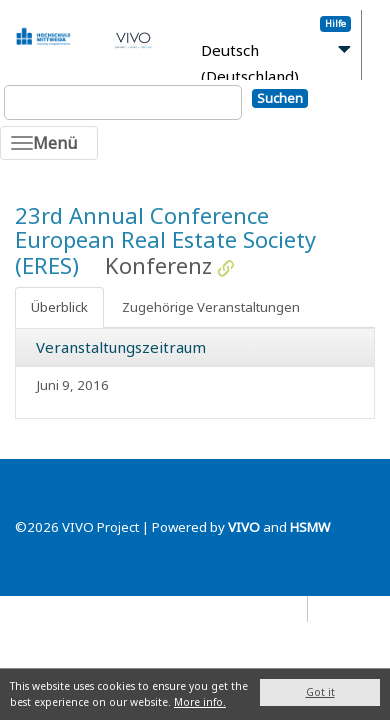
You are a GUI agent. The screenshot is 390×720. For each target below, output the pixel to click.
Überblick (59, 307)
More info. (200, 702)
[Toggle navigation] (49, 143)
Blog (331, 608)
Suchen (280, 98)
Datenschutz (263, 608)
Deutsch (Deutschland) (250, 63)
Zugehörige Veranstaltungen (211, 307)
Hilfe (335, 23)
